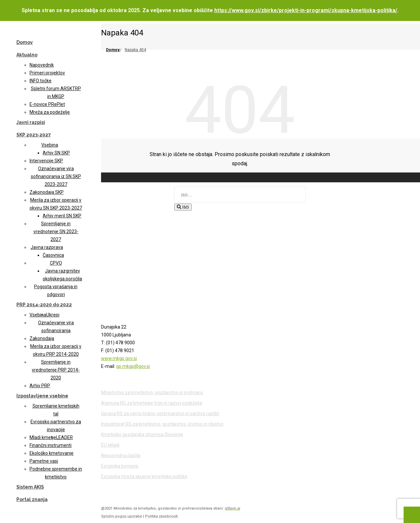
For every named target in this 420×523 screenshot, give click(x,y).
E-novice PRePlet (47, 104)
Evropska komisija (120, 466)
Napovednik (42, 65)
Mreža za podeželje (50, 112)
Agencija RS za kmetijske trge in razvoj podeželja (152, 403)
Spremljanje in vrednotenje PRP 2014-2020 (56, 370)
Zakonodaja (42, 338)
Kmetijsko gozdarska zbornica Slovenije (142, 434)
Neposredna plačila (121, 455)
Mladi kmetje (43, 437)
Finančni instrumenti (51, 445)
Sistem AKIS (30, 487)
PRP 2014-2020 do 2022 (44, 305)
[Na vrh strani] (412, 515)
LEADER (64, 437)
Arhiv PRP (40, 386)
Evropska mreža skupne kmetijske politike (144, 476)
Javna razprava (47, 247)
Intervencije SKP (46, 161)
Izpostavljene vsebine (42, 396)
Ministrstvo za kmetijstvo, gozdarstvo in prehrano (152, 392)
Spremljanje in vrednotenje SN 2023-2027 (56, 231)
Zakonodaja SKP (47, 192)
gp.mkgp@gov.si (133, 366)
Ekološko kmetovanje (52, 453)
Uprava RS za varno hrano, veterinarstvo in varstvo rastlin (160, 413)
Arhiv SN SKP (56, 153)
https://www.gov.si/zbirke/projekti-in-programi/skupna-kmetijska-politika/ (306, 10)
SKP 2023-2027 (34, 135)
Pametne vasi (44, 461)
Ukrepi (53, 315)
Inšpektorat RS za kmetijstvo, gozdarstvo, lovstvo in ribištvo (162, 424)
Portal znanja (32, 499)
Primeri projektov (47, 73)
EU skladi (110, 445)
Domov (25, 42)
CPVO (56, 263)
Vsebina (50, 145)
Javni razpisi (31, 122)
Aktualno (27, 55)
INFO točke (41, 81)
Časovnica (53, 255)
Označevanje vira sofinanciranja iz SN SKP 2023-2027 (56, 176)
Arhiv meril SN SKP (62, 216)
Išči (183, 207)
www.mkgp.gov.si (119, 358)
